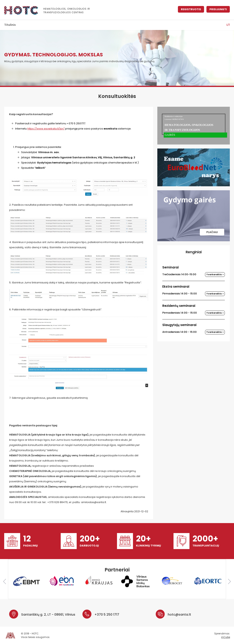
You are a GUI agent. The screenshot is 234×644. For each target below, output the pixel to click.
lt (228, 25)
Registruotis (191, 9)
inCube (226, 637)
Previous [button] (5, 581)
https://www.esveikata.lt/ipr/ (46, 129)
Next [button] (229, 581)
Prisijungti (218, 9)
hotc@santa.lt (179, 615)
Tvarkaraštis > (215, 274)
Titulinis (10, 25)
